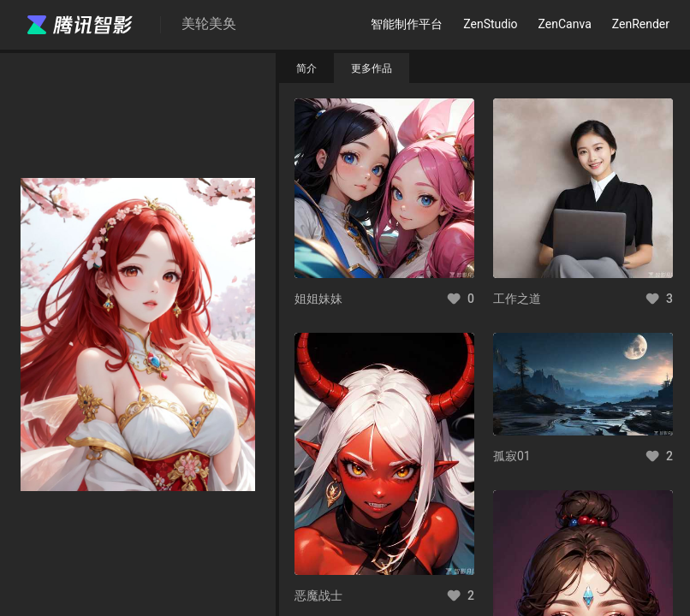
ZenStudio (490, 24)
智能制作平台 (407, 24)
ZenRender (641, 24)
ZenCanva (565, 24)
